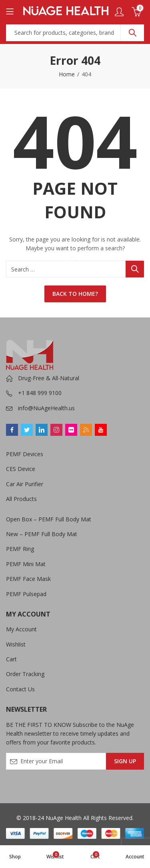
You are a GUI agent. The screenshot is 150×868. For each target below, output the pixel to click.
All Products (21, 499)
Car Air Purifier (25, 484)
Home (67, 74)
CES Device (21, 469)
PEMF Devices (25, 454)
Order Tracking (25, 674)
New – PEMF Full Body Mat (42, 534)
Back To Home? (75, 294)
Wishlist (16, 644)
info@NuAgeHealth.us (46, 408)
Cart (11, 659)
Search (132, 33)
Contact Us (20, 689)
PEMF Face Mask (28, 579)
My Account (21, 629)
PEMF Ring (20, 549)
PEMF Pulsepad (26, 594)
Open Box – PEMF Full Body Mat (49, 519)
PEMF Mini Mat (26, 564)
